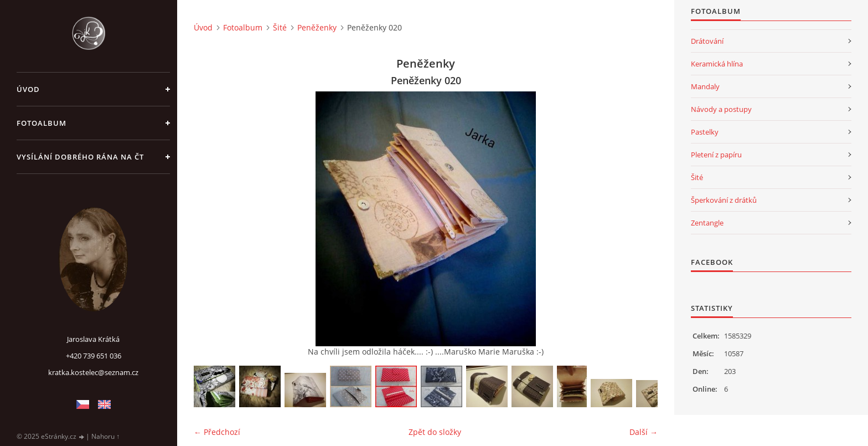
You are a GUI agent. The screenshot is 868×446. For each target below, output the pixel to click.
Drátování (707, 41)
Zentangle (707, 223)
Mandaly (705, 86)
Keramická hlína (717, 64)
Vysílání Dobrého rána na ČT (80, 157)
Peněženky (317, 27)
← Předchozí (217, 432)
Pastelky (705, 132)
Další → (644, 432)
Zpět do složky (435, 432)
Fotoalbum (42, 123)
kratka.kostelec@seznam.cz (93, 372)
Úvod (28, 89)
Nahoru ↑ (105, 436)
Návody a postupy (721, 109)
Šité (280, 27)
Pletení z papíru (716, 155)
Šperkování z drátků (724, 200)
